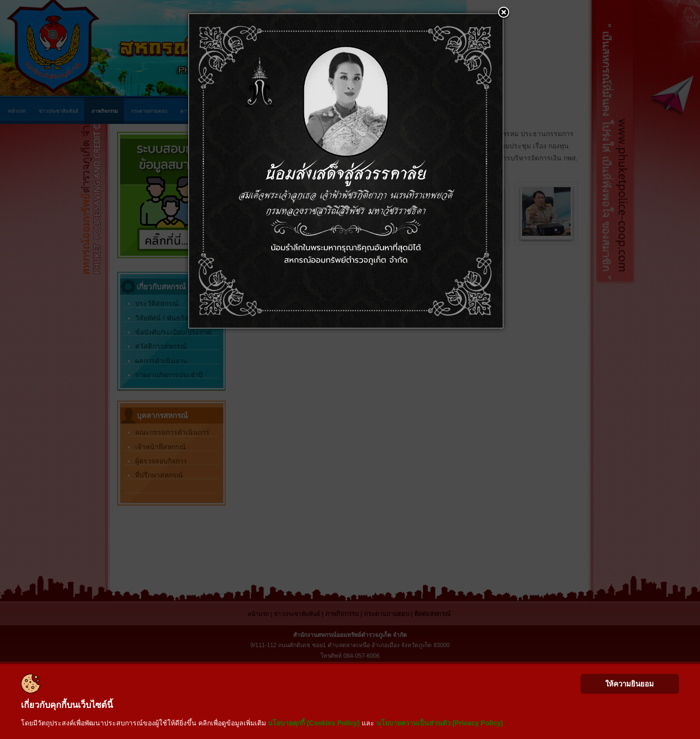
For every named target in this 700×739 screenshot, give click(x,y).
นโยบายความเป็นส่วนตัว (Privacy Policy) (440, 723)
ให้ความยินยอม (630, 684)
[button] (504, 13)
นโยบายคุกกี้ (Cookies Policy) (314, 723)
